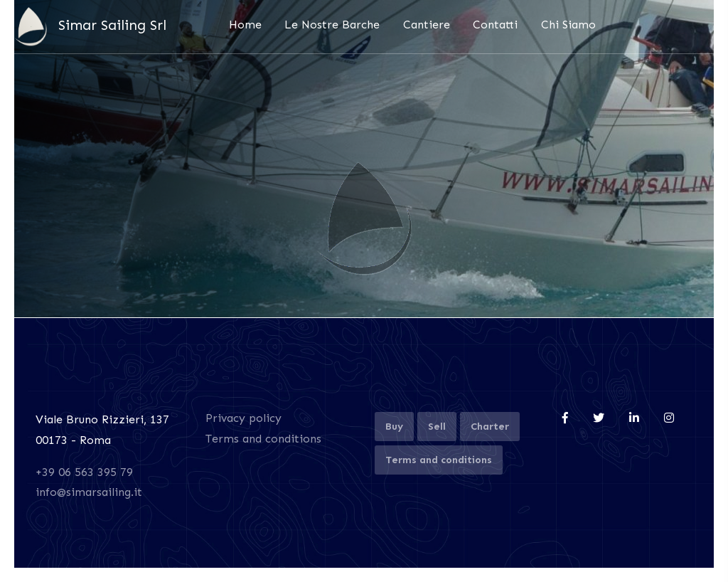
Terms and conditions (263, 439)
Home (245, 25)
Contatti (495, 25)
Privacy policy (243, 418)
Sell (437, 427)
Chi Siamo (568, 25)
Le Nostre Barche (332, 25)
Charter (490, 427)
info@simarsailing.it (89, 492)
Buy (394, 427)
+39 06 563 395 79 (84, 472)
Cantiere (427, 25)
